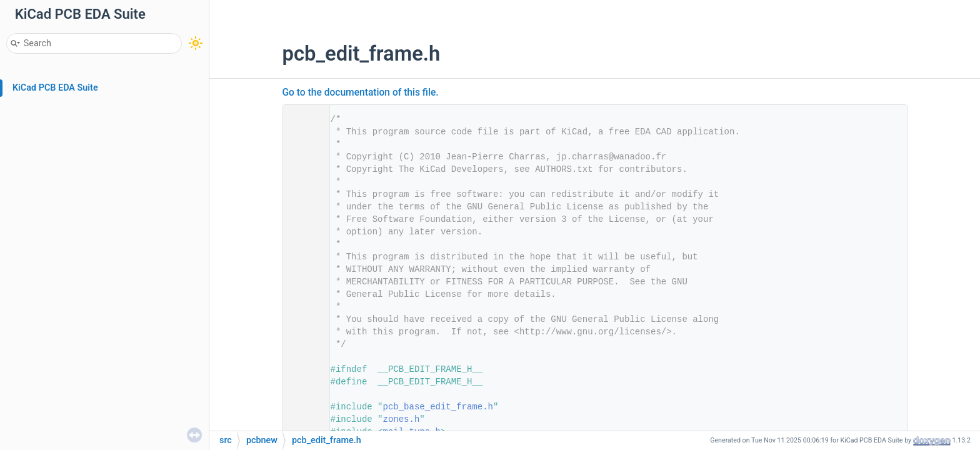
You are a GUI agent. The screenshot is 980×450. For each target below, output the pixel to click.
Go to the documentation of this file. (361, 92)
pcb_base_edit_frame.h (438, 407)
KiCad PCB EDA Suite (55, 88)
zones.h (402, 419)
